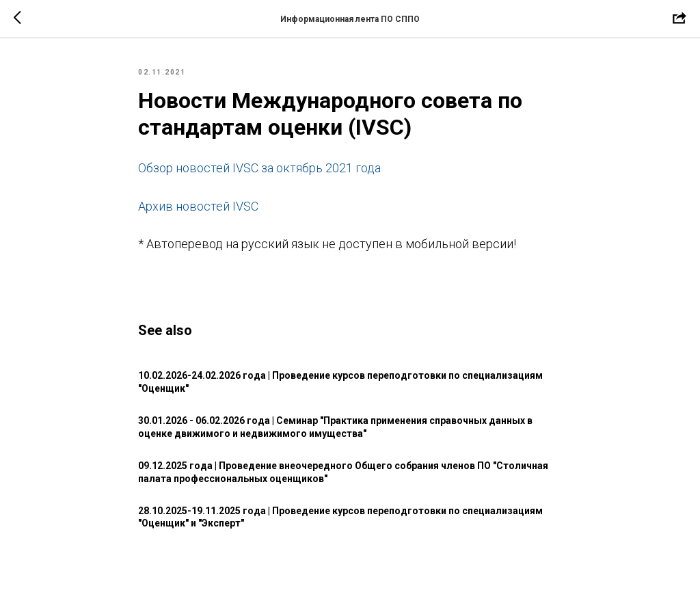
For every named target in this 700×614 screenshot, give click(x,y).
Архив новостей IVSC (198, 206)
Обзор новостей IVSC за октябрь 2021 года (259, 168)
